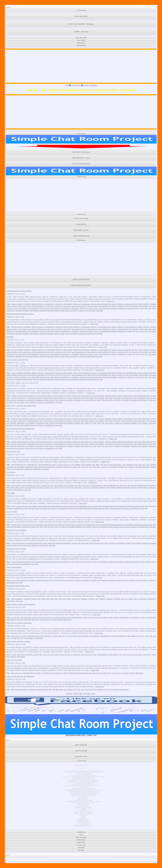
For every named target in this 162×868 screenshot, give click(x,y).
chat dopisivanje (104, 308)
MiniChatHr (83, 797)
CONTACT (98, 860)
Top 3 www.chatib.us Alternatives (60, 620)
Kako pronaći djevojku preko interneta (21, 604)
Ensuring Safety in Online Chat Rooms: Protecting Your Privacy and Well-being (83, 772)
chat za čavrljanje (17, 304)
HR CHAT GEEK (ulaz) (81, 152)
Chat (81, 835)
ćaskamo (15, 306)
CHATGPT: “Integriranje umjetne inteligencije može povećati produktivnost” (83, 786)
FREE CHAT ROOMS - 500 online (81, 24)
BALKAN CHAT (81, 757)
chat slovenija (56, 308)
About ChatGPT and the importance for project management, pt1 (83, 782)
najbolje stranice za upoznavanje (43, 304)
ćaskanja (153, 304)
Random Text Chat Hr (83, 799)
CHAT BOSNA (81, 224)
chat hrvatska (144, 306)
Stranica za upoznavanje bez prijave (20, 314)
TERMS (111, 860)
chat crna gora (45, 308)
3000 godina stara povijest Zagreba (83, 800)
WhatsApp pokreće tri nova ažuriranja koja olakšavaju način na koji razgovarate (83, 790)
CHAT (9, 7)
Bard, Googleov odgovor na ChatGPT (83, 783)
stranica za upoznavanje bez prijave (103, 304)
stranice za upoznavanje (81, 304)
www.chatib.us (11, 620)
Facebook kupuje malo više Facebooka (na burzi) (83, 785)
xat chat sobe (50, 306)
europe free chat (123, 306)
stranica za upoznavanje (64, 304)
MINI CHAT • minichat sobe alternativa (21, 406)
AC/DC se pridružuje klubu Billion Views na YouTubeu (83, 794)
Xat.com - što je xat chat (83, 804)
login (143, 618)
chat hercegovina (21, 308)
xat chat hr (59, 306)
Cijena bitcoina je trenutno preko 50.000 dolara (83, 803)
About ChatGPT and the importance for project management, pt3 (83, 780)
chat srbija (152, 306)
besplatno (19, 311)
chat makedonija (33, 308)
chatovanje (43, 311)
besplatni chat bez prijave (56, 311)
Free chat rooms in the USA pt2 (83, 773)
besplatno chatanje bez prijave (121, 308)
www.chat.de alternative (36, 306)
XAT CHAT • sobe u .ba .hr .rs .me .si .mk (22, 383)
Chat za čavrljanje (83, 806)
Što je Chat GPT (83, 787)
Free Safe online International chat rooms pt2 (83, 778)
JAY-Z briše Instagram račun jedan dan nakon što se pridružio (83, 791)
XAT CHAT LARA (81, 218)
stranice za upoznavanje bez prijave (130, 304)
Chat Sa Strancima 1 (83, 824)
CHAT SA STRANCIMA (81, 164)
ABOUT (92, 860)
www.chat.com (92, 306)
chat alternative (151, 618)
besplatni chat (27, 311)
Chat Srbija (11, 493)
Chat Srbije (81, 40)
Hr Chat (81, 850)
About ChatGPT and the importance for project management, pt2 (83, 781)
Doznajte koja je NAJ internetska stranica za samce (83, 795)
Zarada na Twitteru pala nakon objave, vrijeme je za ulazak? (83, 792)
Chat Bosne (81, 43)
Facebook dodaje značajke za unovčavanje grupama (83, 789)
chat (138, 308)
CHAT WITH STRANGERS (81, 285)
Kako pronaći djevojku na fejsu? (19, 641)
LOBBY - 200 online (81, 32)
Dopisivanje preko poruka (16, 549)
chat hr (114, 306)
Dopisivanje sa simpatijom (16, 530)
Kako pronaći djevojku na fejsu (77, 618)
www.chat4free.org (105, 306)
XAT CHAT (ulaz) (81, 16)
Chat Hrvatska (12, 512)
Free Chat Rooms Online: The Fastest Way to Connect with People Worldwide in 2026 (83, 771)
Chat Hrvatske (81, 38)
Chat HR (81, 848)
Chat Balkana (81, 45)
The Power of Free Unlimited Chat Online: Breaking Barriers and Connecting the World (83, 777)
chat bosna (10, 308)
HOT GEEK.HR (81, 745)
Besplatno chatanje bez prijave (18, 586)
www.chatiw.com (135, 618)
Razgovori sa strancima (83, 805)
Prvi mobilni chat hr (83, 798)
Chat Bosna (11, 472)
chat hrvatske (134, 306)
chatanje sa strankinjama (87, 311)
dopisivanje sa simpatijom (70, 308)
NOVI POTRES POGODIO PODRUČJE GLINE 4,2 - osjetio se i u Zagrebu (83, 801)
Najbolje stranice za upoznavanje (19, 291)
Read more (111, 301)
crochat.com (81, 10)
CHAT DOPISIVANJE (81, 236)
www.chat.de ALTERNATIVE (17, 360)
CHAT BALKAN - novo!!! (81, 158)
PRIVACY (105, 860)
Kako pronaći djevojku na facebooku (116, 618)
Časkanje (10, 337)
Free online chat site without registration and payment (83, 776)
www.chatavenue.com (79, 306)
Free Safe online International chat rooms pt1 (83, 779)
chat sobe (100, 311)
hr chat (13, 525)
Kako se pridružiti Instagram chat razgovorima (83, 788)
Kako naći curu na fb (96, 618)
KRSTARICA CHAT (81, 230)
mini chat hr (67, 306)
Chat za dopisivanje (14, 567)
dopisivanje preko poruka (89, 308)
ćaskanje (146, 304)
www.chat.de (23, 306)
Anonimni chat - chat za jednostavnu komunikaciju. (83, 796)
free (134, 308)
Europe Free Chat (13, 451)
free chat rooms (150, 308)
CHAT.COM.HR (81, 751)
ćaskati (9, 306)
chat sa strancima (72, 311)
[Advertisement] (81, 66)
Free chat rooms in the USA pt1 (83, 774)
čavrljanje (27, 304)
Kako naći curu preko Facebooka (55, 618)
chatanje (36, 311)
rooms (142, 308)
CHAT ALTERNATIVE (81, 279)
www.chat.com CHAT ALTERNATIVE (20, 429)
